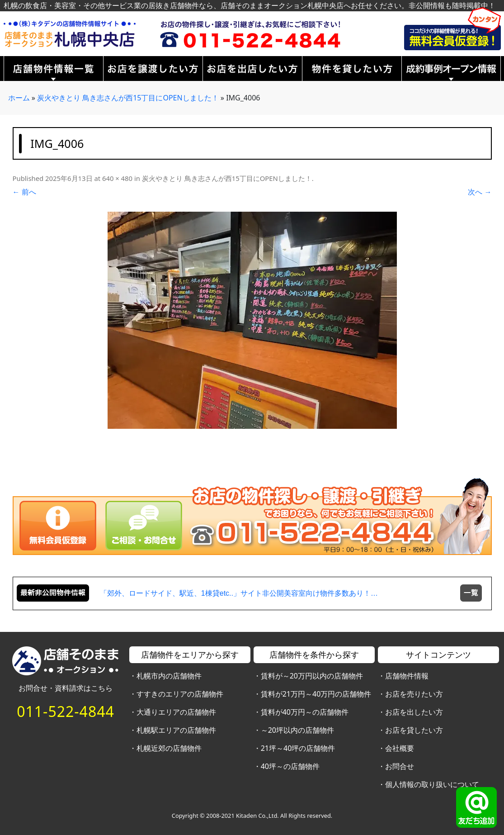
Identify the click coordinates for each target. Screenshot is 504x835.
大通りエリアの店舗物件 (176, 712)
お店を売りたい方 (414, 694)
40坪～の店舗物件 (290, 766)
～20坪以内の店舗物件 (297, 730)
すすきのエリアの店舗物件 (180, 694)
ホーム (19, 98)
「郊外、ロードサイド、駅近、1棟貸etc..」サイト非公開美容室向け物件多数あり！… (239, 593)
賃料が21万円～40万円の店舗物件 (316, 694)
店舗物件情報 (407, 676)
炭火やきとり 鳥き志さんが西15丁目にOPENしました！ (128, 98)
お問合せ (400, 766)
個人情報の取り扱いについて (432, 784)
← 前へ (24, 192)
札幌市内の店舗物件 (169, 676)
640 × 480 (117, 178)
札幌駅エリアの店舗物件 (176, 730)
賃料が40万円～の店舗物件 (305, 712)
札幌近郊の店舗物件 (169, 748)
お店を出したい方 (414, 712)
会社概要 (400, 748)
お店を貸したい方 (414, 730)
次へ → (480, 192)
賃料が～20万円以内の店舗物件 (312, 676)
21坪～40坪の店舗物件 (298, 748)
